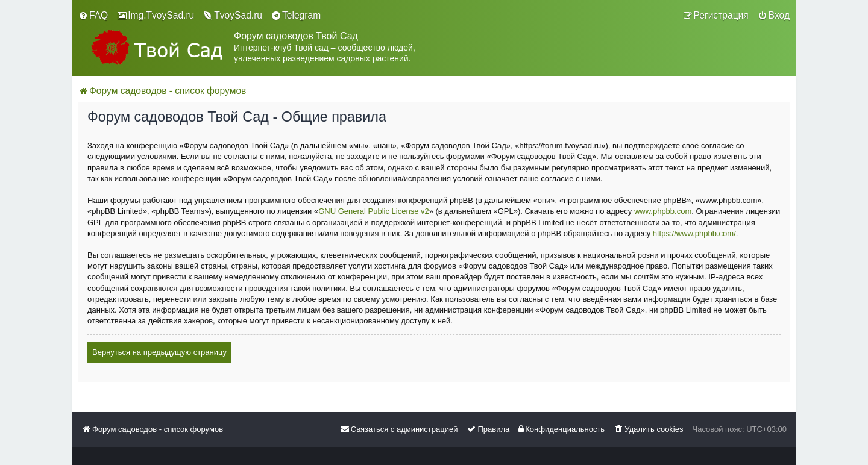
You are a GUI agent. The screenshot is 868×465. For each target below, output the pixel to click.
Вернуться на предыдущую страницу (159, 352)
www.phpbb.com (663, 211)
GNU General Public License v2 (374, 211)
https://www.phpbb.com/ (694, 233)
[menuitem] (93, 16)
